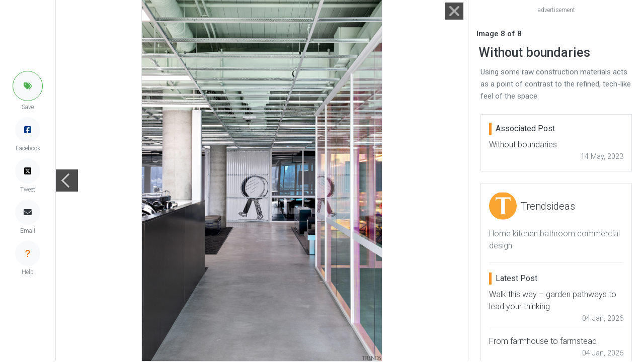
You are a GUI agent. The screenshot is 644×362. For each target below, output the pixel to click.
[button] (28, 86)
